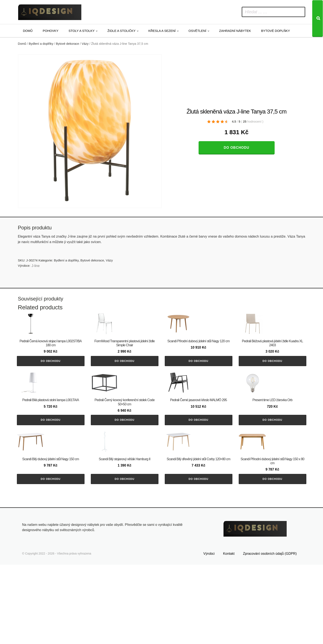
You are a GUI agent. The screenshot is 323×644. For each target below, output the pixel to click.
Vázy (85, 44)
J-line (35, 266)
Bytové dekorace (68, 44)
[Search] (318, 19)
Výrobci (209, 633)
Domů (28, 31)
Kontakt (229, 633)
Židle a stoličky (121, 31)
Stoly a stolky (82, 31)
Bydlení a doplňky (41, 44)
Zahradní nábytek (235, 31)
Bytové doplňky (275, 31)
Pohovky (50, 31)
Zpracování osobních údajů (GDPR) (270, 633)
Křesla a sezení (162, 31)
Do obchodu (236, 148)
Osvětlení (197, 31)
